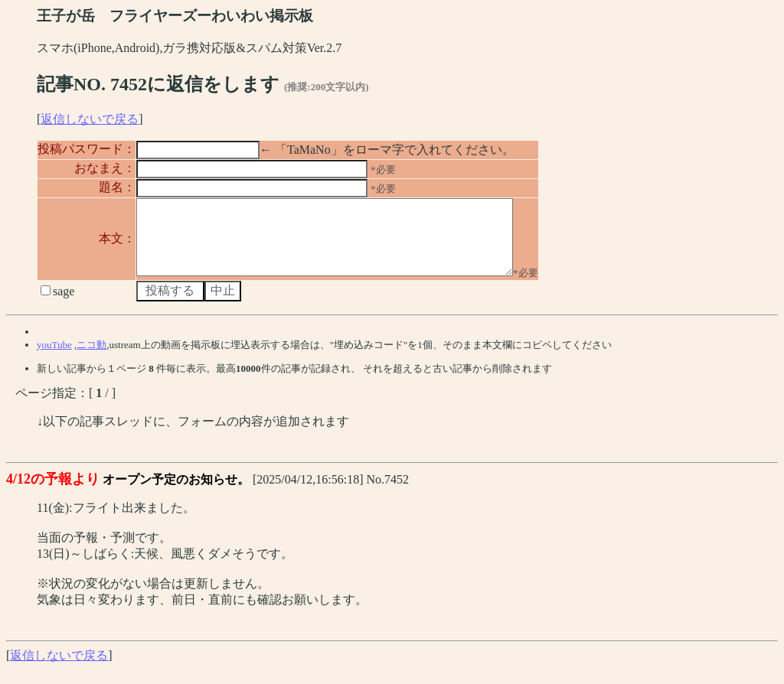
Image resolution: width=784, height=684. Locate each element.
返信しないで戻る (90, 119)
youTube (54, 358)
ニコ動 (91, 358)
